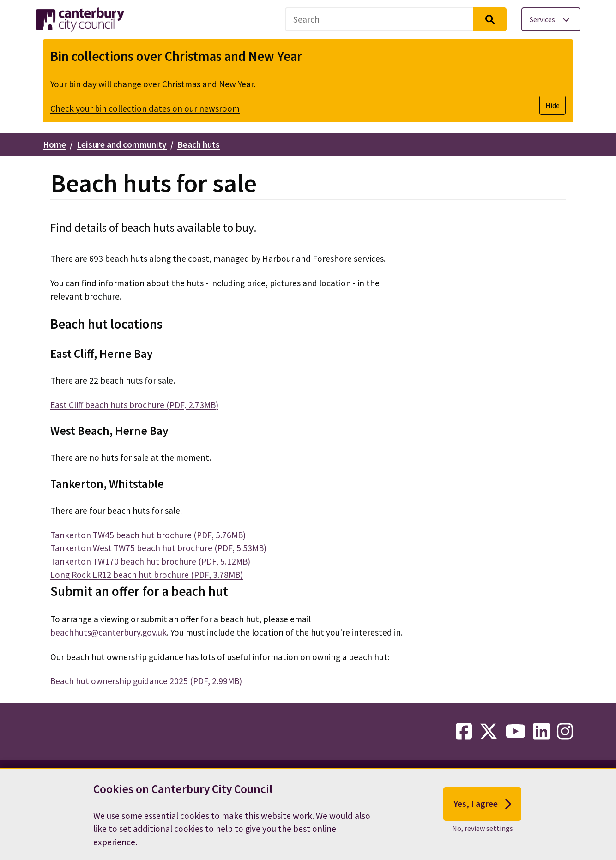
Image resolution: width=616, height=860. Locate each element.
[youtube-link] (516, 732)
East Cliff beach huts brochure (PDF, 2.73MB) (134, 405)
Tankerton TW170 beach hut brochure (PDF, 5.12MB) (150, 561)
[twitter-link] (489, 732)
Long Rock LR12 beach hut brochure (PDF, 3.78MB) (147, 575)
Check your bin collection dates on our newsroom (145, 108)
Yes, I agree (482, 804)
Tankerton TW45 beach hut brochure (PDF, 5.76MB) (148, 535)
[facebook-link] (464, 732)
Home (54, 144)
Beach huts (199, 144)
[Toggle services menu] (551, 19)
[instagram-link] (565, 732)
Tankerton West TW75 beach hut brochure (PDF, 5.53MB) (158, 548)
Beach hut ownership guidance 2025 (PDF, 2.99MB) (146, 681)
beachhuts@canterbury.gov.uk (109, 632)
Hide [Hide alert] (553, 105)
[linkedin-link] (541, 732)
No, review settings (483, 828)
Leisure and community (122, 144)
